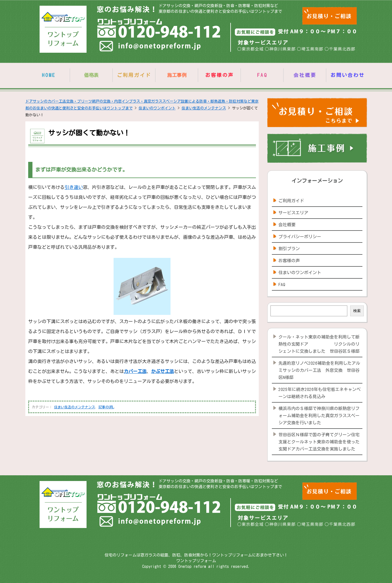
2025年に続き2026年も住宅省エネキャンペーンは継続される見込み (320, 393)
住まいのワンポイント (300, 273)
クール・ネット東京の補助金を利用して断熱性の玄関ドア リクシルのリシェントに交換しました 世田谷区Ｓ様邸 (319, 344)
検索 (357, 311)
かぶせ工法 (163, 371)
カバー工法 (135, 371)
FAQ (262, 75)
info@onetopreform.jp (151, 47)
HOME (49, 75)
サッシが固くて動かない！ (89, 133)
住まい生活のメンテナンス (75, 407)
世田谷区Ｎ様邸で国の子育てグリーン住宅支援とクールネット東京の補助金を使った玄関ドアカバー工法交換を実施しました (319, 442)
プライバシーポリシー (300, 237)
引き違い (74, 187)
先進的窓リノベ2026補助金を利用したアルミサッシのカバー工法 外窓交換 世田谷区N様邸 (319, 370)
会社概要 (305, 75)
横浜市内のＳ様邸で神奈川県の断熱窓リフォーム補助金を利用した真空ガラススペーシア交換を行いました (319, 416)
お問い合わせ (348, 75)
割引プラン (289, 249)
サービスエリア (293, 213)
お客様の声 (219, 75)
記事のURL (106, 407)
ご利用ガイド (134, 75)
